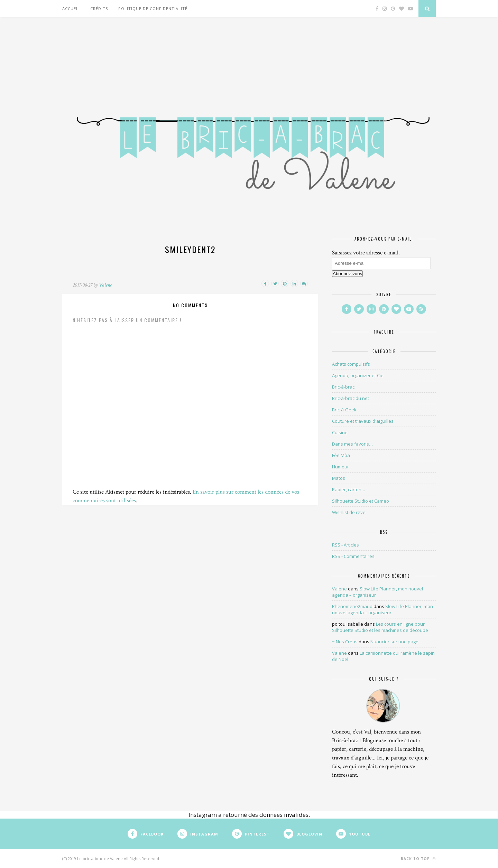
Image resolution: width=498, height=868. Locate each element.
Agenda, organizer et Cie (358, 375)
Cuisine (340, 432)
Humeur (340, 467)
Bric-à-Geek (344, 410)
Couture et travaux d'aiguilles (363, 421)
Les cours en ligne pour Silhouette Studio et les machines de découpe (380, 627)
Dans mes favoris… (352, 444)
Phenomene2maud (352, 606)
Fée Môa (341, 455)
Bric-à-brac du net (351, 398)
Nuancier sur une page (394, 642)
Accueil (71, 8)
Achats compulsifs (351, 364)
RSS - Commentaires (353, 556)
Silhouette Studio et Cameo (361, 501)
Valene (105, 285)
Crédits (99, 8)
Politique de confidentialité (153, 8)
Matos (339, 478)
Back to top (418, 858)
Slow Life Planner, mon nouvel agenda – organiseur (382, 609)
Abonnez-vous (347, 274)
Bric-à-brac (343, 387)
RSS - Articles (345, 545)
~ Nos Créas (345, 642)
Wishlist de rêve (349, 512)
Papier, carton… (349, 489)
